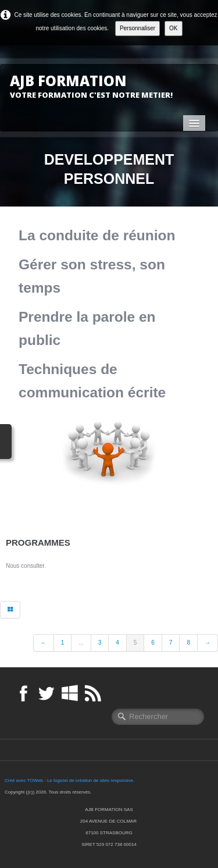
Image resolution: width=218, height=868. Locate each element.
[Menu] (194, 123)
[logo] (96, 86)
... (81, 643)
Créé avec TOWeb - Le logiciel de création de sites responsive (69, 780)
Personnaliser (137, 28)
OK (173, 28)
